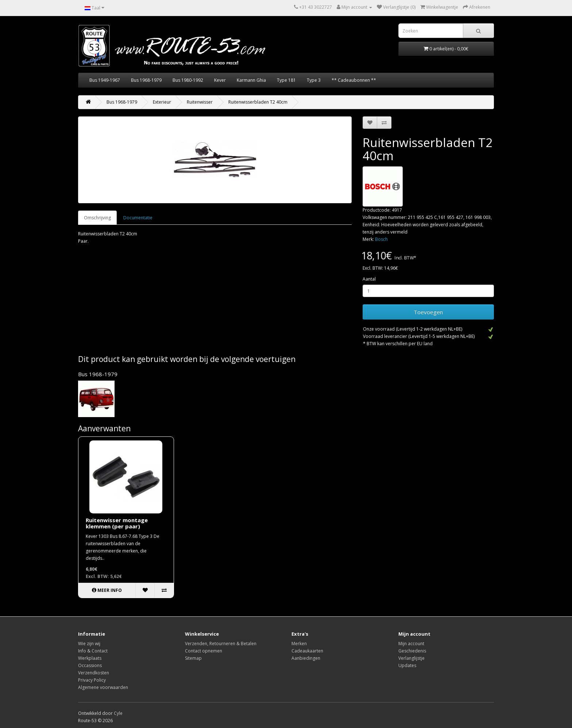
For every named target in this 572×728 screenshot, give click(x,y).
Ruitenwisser (200, 102)
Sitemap (193, 658)
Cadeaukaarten (307, 651)
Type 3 (314, 80)
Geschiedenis (412, 651)
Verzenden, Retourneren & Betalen (221, 644)
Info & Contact (93, 651)
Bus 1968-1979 (146, 80)
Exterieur (162, 102)
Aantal (369, 279)
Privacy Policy (92, 680)
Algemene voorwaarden (103, 687)
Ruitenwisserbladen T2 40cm (258, 102)
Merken (299, 644)
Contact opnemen (204, 651)
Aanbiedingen (306, 658)
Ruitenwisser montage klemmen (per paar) (117, 523)
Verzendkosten (94, 673)
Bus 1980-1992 (188, 80)
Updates (407, 665)
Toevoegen (428, 312)
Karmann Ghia (251, 80)
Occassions (90, 665)
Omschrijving (97, 218)
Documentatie (138, 218)
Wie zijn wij (89, 644)
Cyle (118, 713)
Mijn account (411, 644)
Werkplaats (90, 658)
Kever (220, 80)
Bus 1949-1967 (105, 80)
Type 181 (286, 80)
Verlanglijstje (411, 658)
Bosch (381, 239)
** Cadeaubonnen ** (354, 80)
